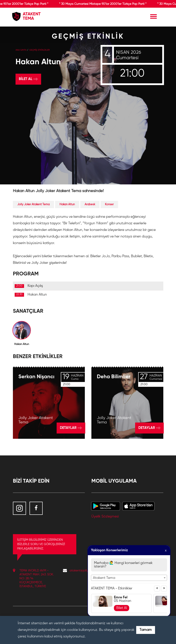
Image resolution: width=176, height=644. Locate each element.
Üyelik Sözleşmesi (105, 517)
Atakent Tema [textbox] (104, 578)
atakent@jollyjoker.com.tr (86, 571)
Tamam (146, 630)
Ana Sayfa (21, 50)
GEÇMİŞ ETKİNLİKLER (39, 50)
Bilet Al (122, 608)
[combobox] (129, 578)
